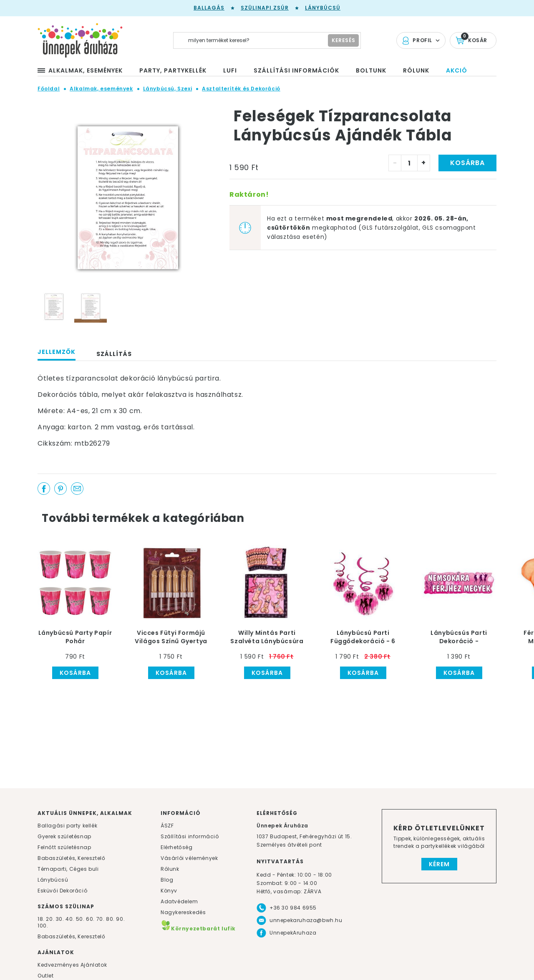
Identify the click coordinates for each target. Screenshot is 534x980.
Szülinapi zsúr (265, 8)
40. (70, 919)
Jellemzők (57, 352)
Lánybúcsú (323, 8)
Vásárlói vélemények (189, 858)
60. (91, 919)
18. (41, 919)
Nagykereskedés (183, 912)
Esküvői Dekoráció (62, 891)
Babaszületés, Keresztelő (71, 858)
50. (81, 919)
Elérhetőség (177, 847)
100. (43, 926)
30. (60, 919)
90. (120, 919)
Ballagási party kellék (67, 826)
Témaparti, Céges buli (68, 869)
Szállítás (114, 354)
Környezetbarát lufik (198, 929)
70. (101, 919)
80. (111, 919)
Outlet (46, 976)
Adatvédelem (179, 901)
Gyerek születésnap (64, 836)
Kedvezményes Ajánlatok (72, 965)
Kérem (439, 864)
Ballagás (209, 8)
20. (50, 919)
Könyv (169, 891)
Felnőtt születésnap (64, 847)
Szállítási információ (190, 836)
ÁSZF (167, 826)
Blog (167, 880)
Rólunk (170, 869)
